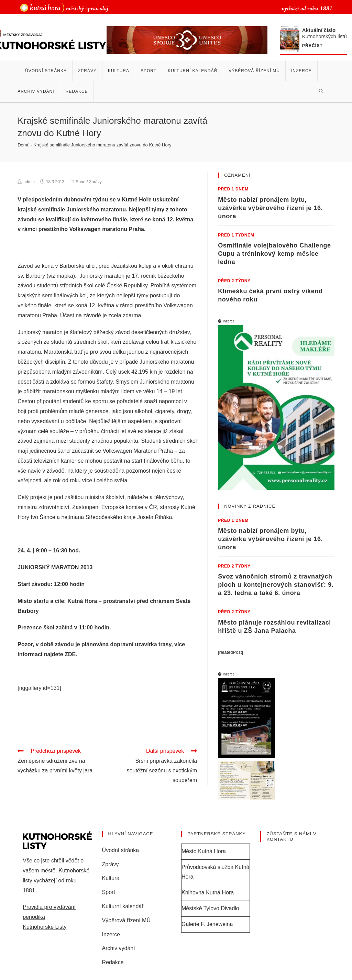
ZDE (70, 654)
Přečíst (314, 46)
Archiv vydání (119, 948)
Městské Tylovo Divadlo (210, 908)
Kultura (111, 878)
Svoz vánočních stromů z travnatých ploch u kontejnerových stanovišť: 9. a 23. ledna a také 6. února (276, 585)
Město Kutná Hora (204, 851)
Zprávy (95, 182)
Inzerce (111, 934)
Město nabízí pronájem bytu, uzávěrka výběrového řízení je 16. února (270, 208)
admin (29, 182)
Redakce (113, 962)
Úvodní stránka (121, 850)
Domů (24, 145)
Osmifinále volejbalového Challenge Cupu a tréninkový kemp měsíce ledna (274, 254)
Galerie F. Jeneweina (207, 924)
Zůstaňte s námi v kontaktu (291, 836)
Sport (81, 182)
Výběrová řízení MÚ (126, 920)
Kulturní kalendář (123, 906)
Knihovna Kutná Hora (208, 893)
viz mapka (61, 276)
